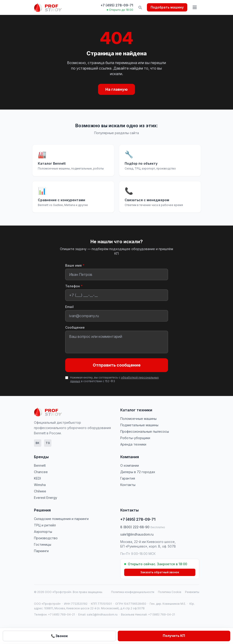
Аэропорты (43, 532)
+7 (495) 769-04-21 (61, 614)
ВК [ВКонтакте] (38, 443)
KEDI (37, 478)
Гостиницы (43, 544)
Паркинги (41, 551)
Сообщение (75, 327)
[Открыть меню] (195, 7)
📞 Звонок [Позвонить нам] (59, 636)
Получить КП (174, 636)
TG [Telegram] (48, 443)
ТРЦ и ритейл (45, 525)
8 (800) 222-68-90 (143, 527)
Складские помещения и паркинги (61, 519)
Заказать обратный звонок (160, 572)
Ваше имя (75, 265)
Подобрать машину (167, 7)
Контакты (128, 485)
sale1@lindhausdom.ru (137, 534)
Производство (46, 538)
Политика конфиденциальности (133, 592)
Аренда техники (133, 444)
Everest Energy (46, 498)
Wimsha (40, 485)
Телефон (74, 286)
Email (69, 307)
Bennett (40, 465)
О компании (130, 465)
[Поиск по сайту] (140, 7)
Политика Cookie (170, 592)
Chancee (41, 472)
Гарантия (128, 478)
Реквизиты (192, 592)
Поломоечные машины (138, 419)
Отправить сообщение (117, 365)
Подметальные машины (139, 425)
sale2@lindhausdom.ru (102, 614)
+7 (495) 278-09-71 (117, 5)
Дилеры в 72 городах (138, 472)
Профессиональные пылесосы (145, 431)
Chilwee (40, 491)
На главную (116, 89)
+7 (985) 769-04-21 (161, 614)
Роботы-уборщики (135, 438)
